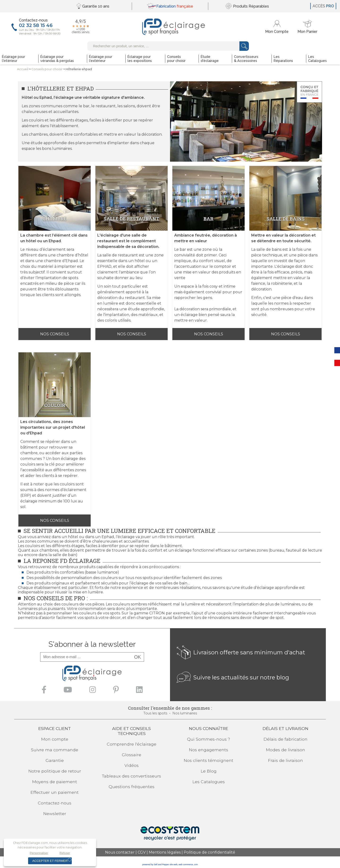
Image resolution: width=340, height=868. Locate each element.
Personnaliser (39, 853)
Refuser (65, 853)
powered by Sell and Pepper (156, 864)
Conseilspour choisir (47, 69)
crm (196, 864)
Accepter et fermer (50, 861)
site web (173, 864)
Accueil (23, 69)
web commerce (186, 864)
